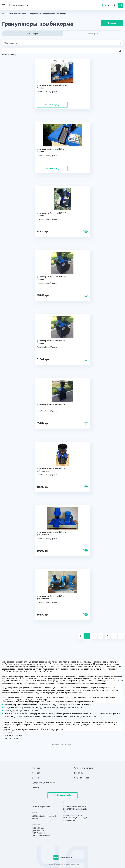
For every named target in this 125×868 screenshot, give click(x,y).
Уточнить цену (52, 105)
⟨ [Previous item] (80, 636)
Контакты (79, 773)
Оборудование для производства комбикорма (48, 14)
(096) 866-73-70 (39, 831)
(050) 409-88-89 (39, 828)
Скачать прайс (62, 795)
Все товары (32, 33)
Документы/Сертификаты (45, 783)
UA (108, 5)
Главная (36, 768)
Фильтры (112, 24)
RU (103, 5)
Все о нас (37, 778)
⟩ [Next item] (121, 636)
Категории (93, 33)
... (114, 636)
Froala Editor (67, 744)
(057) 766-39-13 (38, 833)
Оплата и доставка (84, 768)
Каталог (36, 773)
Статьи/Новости (82, 778)
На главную (7, 14)
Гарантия (36, 788)
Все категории (20, 14)
